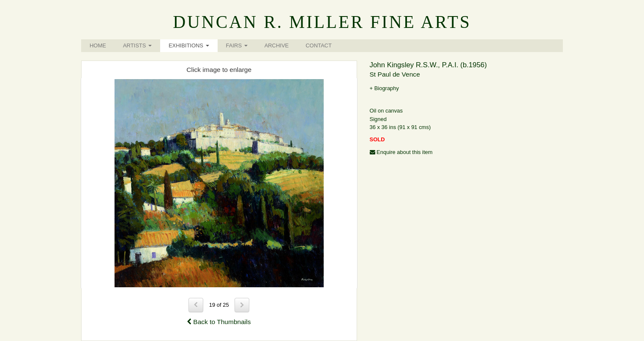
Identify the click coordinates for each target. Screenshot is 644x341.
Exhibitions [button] (189, 45)
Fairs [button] (237, 45)
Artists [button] (137, 45)
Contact (319, 45)
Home (98, 45)
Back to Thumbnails (219, 322)
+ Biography (385, 88)
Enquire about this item (401, 152)
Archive (277, 45)
